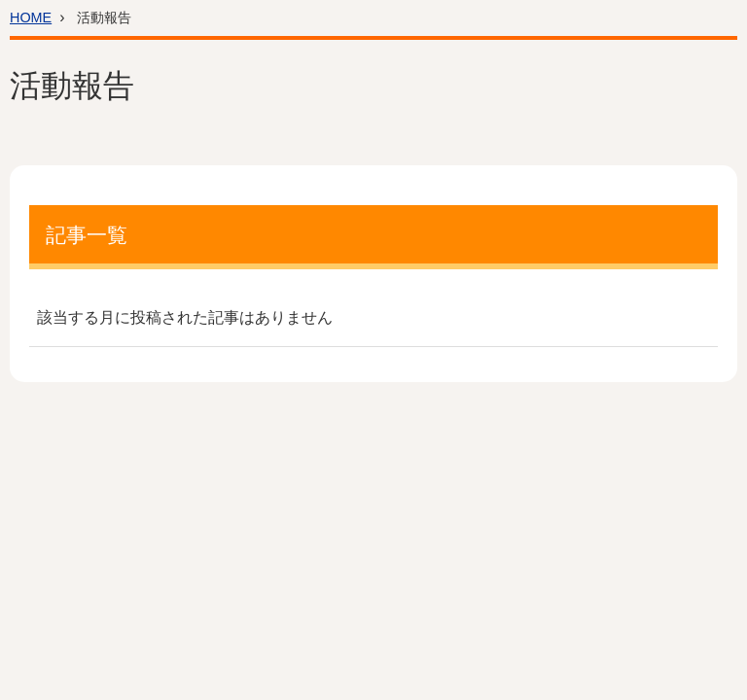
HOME (31, 17)
